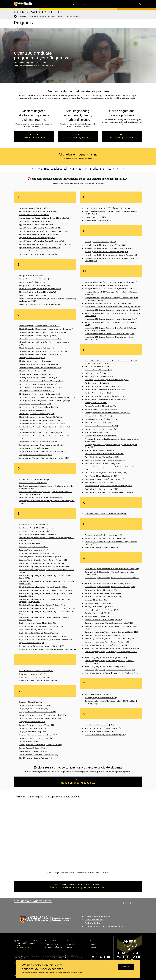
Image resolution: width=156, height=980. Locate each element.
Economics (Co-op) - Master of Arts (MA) (34, 547)
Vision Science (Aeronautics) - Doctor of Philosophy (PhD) (105, 735)
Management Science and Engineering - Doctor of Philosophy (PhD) (108, 303)
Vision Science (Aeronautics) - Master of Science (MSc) (104, 728)
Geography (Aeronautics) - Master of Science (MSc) (37, 725)
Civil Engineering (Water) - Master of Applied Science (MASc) (41, 387)
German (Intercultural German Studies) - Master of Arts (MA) (40, 745)
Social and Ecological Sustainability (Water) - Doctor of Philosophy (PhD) (110, 587)
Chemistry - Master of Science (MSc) (32, 358)
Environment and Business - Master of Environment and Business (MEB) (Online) (47, 649)
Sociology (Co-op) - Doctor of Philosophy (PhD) (102, 610)
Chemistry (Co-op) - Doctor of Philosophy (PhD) (36, 374)
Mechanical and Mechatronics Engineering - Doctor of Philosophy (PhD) (110, 334)
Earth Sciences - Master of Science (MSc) (33, 525)
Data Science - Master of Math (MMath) (33, 483)
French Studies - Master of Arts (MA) (32, 674)
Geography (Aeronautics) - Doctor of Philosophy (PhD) (38, 735)
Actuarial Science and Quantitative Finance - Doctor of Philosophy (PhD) (44, 218)
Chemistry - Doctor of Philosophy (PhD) (33, 371)
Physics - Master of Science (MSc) (97, 383)
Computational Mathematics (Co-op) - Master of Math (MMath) (41, 445)
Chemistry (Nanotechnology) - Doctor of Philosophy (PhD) (39, 378)
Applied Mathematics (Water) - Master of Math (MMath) (39, 234)
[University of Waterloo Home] (23, 4)
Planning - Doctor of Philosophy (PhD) (98, 416)
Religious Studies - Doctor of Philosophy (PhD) (101, 547)
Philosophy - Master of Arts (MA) (97, 373)
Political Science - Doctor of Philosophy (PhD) (101, 429)
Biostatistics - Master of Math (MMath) (33, 295)
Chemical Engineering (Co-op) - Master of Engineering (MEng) (41, 339)
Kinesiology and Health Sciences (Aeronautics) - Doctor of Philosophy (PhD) (111, 255)
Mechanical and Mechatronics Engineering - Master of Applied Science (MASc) (112, 310)
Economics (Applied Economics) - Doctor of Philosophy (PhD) (41, 557)
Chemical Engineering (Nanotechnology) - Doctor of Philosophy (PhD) (44, 351)
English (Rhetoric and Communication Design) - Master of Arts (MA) (43, 636)
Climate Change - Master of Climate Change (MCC (37, 414)
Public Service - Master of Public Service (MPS (101, 476)
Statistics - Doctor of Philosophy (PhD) (98, 616)
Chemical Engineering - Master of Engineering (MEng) (38, 336)
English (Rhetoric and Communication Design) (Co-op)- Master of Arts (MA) (46, 639)
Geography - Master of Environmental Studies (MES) (37, 712)
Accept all (126, 967)
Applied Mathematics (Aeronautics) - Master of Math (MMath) (41, 228)
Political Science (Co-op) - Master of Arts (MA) (101, 426)
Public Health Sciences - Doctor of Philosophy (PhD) (103, 464)
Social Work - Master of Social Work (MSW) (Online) (103, 597)
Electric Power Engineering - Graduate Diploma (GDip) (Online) (41, 563)
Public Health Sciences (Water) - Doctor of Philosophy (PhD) (106, 473)
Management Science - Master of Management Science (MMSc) (107, 285)
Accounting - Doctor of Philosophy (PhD (33, 208)
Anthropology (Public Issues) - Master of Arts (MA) (37, 221)
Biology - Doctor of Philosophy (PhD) (32, 282)
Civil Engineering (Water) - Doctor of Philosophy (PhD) (38, 407)
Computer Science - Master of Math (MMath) (35, 448)
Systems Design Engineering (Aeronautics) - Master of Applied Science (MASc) (112, 648)
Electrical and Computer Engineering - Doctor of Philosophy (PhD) (42, 605)
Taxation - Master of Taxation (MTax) (98, 694)
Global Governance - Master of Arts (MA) (34, 751)
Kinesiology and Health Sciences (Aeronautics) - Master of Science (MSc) (110, 248)
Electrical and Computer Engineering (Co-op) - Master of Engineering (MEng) (46, 590)
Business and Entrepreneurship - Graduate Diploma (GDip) (39, 304)
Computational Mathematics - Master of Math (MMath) (38, 442)
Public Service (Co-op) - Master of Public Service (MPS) (104, 479)
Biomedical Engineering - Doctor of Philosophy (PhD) (38, 292)
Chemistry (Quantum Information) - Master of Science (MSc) (40, 368)
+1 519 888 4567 (23, 947)
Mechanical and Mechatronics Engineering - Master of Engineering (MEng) (111, 319)
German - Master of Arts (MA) (30, 741)
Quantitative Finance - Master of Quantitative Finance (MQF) (106, 514)
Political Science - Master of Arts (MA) (98, 423)
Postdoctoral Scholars (92, 923)
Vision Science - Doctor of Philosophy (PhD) (100, 731)
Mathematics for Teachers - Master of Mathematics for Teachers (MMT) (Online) (113, 307)
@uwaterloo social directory (101, 960)
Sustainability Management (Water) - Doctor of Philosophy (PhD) (107, 642)
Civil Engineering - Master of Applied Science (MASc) (38, 384)
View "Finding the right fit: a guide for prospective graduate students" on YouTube (78, 873)
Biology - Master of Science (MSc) (31, 276)
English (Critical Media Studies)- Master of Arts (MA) (38, 623)
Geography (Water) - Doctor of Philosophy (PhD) (36, 738)
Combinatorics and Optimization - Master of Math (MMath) (40, 420)
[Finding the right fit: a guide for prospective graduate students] (78, 835)
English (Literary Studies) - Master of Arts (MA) (36, 630)
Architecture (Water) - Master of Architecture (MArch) (38, 254)
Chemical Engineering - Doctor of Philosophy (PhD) (37, 348)
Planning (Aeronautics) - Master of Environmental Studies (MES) (107, 413)
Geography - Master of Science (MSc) (32, 722)
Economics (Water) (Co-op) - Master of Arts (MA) (36, 553)
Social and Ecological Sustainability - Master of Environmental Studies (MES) (112, 569)
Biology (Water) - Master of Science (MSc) (34, 279)
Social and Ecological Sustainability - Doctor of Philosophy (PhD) (108, 583)
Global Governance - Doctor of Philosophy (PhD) (36, 758)
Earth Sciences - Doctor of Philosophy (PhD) (35, 531)
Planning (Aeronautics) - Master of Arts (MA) (101, 406)
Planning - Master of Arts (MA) (96, 403)
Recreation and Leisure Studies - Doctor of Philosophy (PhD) (106, 538)
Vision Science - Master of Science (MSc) (99, 725)
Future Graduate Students (33, 901)
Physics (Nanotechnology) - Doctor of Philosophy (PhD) (104, 396)
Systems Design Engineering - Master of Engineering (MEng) (106, 658)
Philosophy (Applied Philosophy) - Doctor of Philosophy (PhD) (107, 380)
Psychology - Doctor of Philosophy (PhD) (99, 450)
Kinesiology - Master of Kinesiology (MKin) (100, 242)
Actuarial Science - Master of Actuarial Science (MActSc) (39, 211)
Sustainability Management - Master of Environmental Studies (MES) (109, 623)
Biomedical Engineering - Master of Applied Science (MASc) (40, 289)
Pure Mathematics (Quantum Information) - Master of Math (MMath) (109, 486)
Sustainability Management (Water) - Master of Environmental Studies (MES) (112, 632)
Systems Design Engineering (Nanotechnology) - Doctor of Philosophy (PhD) (112, 673)
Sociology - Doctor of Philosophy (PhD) (99, 607)
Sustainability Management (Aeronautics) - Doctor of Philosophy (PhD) (110, 639)
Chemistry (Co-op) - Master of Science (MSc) (35, 361)
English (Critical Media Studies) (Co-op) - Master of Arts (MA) (41, 626)
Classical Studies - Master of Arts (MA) (33, 410)
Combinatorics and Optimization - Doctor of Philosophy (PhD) (41, 433)
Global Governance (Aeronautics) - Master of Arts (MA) (38, 755)
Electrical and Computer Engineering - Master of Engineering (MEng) (43, 587)
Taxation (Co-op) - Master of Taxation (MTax (100, 698)
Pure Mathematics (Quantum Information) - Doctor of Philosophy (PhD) (110, 492)
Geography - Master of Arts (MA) (31, 702)
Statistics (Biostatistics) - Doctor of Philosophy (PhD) (103, 620)
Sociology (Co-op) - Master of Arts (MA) (99, 603)
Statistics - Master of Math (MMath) (97, 613)
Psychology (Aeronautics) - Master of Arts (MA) (102, 436)
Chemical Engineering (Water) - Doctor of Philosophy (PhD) (40, 354)
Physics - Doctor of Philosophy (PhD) (98, 393)
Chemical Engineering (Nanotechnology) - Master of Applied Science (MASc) (46, 329)
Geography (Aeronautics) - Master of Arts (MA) (36, 705)
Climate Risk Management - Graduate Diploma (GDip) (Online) (41, 417)
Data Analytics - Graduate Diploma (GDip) (34, 479)
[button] (125, 4)
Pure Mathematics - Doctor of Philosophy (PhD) (101, 489)
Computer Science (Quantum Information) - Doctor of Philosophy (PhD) (44, 458)
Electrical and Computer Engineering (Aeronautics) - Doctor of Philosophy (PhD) (47, 608)
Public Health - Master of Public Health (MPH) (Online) (104, 454)
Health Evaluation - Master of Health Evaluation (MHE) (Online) (107, 208)
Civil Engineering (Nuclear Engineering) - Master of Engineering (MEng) (45, 400)
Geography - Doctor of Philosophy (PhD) (33, 732)
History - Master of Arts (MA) (95, 217)
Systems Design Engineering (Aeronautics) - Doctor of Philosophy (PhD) (110, 670)
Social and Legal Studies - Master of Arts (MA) (101, 590)
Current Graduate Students (94, 920)
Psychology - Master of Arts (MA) (97, 432)
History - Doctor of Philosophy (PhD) (98, 220)
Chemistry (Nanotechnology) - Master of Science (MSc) (38, 364)
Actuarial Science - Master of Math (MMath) (35, 215)
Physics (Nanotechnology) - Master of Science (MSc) (103, 386)
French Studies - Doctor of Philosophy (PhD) (35, 677)
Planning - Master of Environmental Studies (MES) (103, 409)
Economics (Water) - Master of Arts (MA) (34, 550)
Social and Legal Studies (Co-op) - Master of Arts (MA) (104, 593)
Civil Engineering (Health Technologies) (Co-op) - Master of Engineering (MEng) (47, 397)
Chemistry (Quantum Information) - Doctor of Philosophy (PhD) (41, 381)
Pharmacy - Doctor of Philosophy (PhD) (99, 370)
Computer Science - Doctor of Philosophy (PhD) (36, 455)
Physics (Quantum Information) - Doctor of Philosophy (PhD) (106, 399)
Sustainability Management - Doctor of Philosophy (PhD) (105, 635)
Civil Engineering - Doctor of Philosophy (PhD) (36, 404)
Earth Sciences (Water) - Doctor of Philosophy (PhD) (37, 534)
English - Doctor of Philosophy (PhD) (32, 643)
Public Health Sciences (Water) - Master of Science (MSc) (105, 460)
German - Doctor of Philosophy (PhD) (32, 748)
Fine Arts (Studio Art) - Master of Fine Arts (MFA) (37, 671)
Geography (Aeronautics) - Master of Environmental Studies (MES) (42, 715)
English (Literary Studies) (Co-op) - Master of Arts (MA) (39, 633)
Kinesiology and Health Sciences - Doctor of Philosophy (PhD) (107, 252)
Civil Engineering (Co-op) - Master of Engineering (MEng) (39, 394)
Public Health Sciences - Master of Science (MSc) (102, 457)
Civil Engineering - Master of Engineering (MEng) (37, 391)
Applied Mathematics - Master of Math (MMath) (36, 225)
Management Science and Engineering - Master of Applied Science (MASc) (111, 282)
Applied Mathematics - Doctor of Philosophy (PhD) (37, 238)
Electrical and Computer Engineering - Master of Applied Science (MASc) (45, 566)
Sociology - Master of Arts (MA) (96, 600)
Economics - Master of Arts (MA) (31, 543)
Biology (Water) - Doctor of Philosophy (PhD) (35, 285)
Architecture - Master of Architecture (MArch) (35, 251)
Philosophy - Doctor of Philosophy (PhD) (99, 376)
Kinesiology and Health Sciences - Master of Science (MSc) (105, 245)
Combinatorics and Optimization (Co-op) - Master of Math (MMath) (43, 424)
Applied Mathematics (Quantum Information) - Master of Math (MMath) (44, 231)
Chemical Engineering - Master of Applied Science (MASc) (40, 326)
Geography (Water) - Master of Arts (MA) (34, 709)
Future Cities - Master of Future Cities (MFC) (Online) (38, 681)
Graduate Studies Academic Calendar (98, 916)
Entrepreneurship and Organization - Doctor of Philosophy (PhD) (41, 646)
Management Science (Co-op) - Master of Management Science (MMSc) (110, 289)
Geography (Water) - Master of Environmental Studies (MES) (40, 718)
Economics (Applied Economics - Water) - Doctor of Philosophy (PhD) (44, 560)
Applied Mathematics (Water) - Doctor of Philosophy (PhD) (40, 248)
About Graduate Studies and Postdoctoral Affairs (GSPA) (104, 926)
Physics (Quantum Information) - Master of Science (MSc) (105, 390)
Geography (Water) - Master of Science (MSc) (35, 728)
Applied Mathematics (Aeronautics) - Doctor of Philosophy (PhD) (42, 241)
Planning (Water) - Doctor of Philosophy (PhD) (101, 419)
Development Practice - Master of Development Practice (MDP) (41, 497)
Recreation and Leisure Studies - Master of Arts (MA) (103, 535)
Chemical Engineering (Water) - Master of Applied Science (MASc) (42, 332)
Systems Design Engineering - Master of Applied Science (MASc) (108, 645)
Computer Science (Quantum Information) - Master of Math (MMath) (43, 451)
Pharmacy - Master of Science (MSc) (98, 367)
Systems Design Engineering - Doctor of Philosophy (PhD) (105, 666)
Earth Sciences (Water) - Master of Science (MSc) (36, 528)
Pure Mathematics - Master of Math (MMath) (100, 482)
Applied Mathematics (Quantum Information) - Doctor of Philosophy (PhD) (45, 244)
